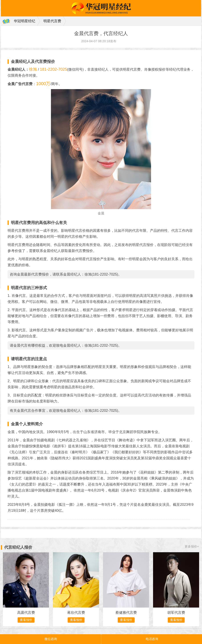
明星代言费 (52, 21)
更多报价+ (192, 546)
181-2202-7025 (53, 69)
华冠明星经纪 (24, 21)
